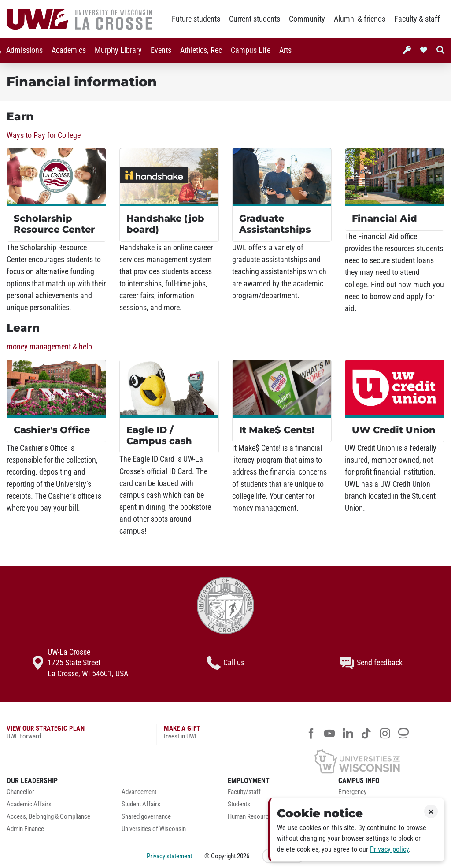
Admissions (23, 50)
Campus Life (249, 50)
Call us (225, 663)
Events (159, 50)
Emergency (352, 792)
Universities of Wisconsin (154, 829)
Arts (284, 50)
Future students (196, 19)
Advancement (139, 792)
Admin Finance (25, 829)
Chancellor (20, 792)
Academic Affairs (29, 804)
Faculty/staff (244, 792)
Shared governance (146, 817)
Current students (255, 19)
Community (307, 19)
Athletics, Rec (199, 50)
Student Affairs (141, 804)
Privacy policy (389, 849)
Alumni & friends (360, 19)
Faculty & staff (417, 19)
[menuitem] (23, 50)
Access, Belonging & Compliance (48, 817)
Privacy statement (169, 856)
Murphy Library (116, 50)
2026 (243, 856)
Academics (67, 50)
